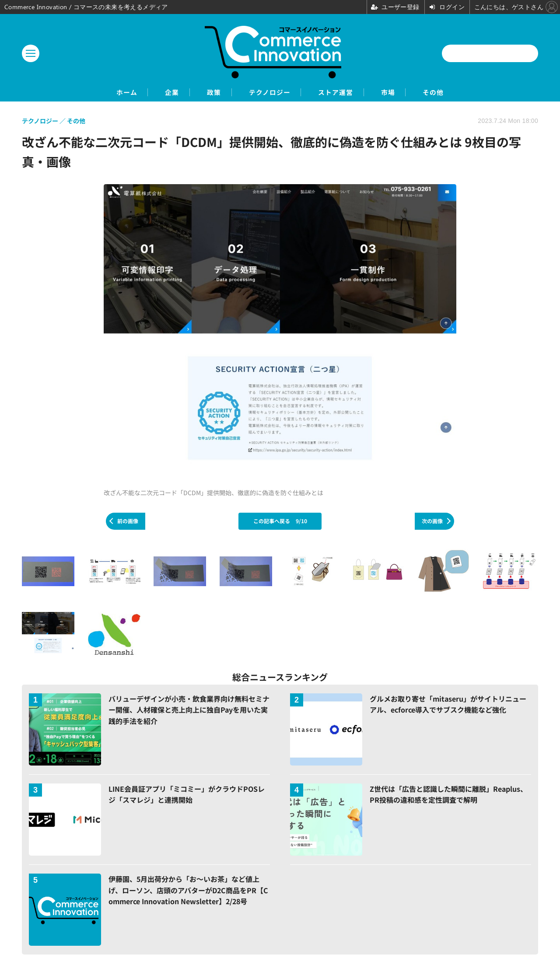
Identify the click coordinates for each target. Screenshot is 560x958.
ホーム (101, 93)
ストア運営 (345, 93)
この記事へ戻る (280, 522)
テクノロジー (269, 93)
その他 (459, 93)
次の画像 (432, 522)
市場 (406, 93)
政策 (204, 93)
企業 (154, 93)
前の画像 (128, 522)
